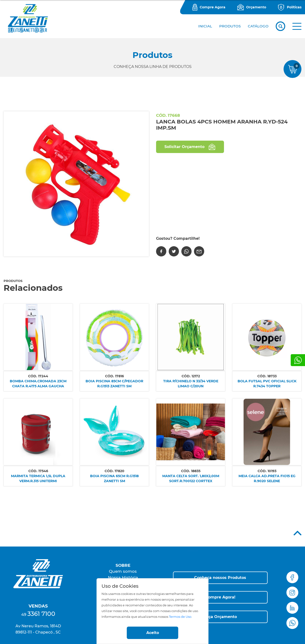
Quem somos (123, 571)
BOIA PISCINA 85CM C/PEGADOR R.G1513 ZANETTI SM (114, 384)
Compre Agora (213, 7)
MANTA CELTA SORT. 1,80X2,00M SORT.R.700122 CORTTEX (191, 478)
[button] (297, 26)
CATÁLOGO (258, 26)
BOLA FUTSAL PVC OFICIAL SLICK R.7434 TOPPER (267, 384)
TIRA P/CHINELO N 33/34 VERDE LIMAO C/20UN (191, 384)
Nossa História (123, 578)
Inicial (205, 26)
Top (297, 533)
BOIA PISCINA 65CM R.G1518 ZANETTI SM (114, 478)
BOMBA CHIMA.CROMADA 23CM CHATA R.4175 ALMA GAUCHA (38, 384)
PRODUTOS (230, 26)
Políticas (294, 7)
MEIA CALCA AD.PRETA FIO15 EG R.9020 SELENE (267, 478)
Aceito (153, 633)
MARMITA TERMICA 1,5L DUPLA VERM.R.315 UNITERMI (38, 478)
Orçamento (256, 7)
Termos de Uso (180, 617)
